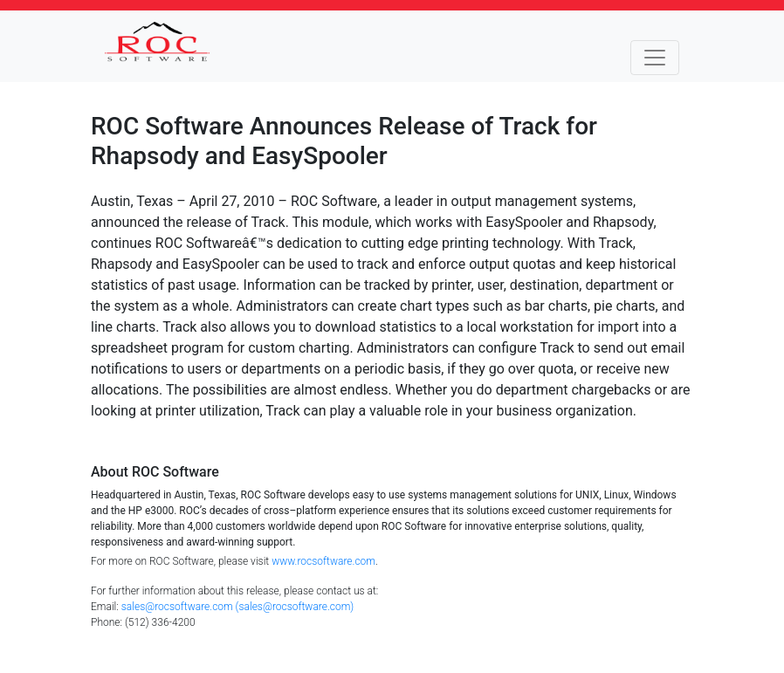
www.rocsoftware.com (323, 561)
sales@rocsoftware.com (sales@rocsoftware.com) (238, 607)
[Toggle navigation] (655, 58)
